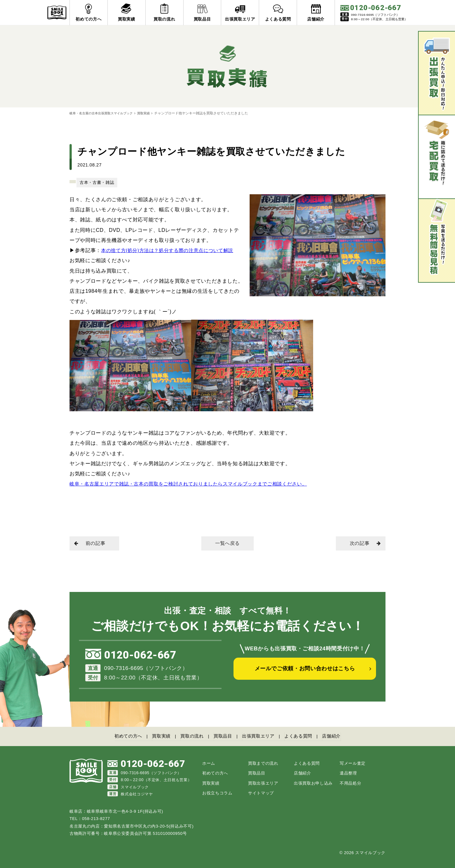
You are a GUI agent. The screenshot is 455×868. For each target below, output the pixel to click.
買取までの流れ (263, 763)
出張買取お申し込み (313, 783)
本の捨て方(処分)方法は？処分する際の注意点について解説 (171, 250)
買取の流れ (189, 736)
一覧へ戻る (227, 544)
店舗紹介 (340, 736)
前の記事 (92, 544)
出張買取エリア (261, 736)
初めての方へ (120, 736)
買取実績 (150, 113)
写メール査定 (353, 763)
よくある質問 (304, 736)
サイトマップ (261, 793)
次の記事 (363, 544)
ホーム (209, 763)
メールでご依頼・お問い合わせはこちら (305, 673)
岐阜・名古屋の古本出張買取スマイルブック (104, 113)
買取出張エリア (263, 783)
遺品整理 (348, 773)
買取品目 (223, 736)
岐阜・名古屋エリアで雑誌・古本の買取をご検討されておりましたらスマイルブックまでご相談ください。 (196, 484)
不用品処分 (350, 783)
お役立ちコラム (217, 793)
